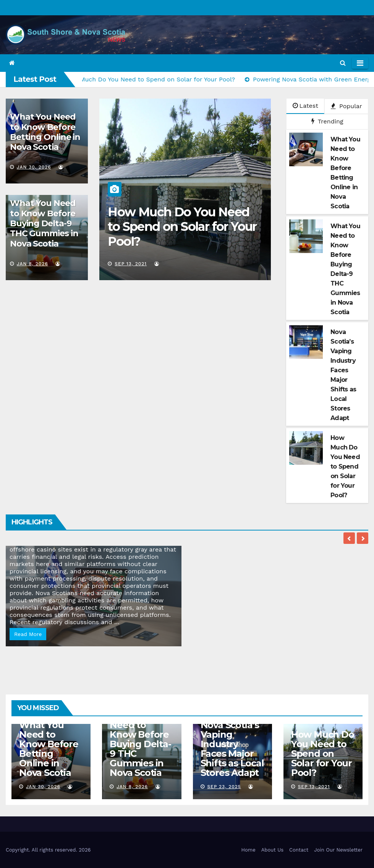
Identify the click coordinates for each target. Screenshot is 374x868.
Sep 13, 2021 (131, 264)
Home (249, 850)
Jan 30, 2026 (34, 167)
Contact (299, 850)
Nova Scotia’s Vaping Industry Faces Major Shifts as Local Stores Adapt (232, 749)
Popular (346, 106)
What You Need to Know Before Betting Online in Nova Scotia (45, 132)
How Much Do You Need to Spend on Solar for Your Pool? (182, 227)
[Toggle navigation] (360, 63)
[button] (343, 63)
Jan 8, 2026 (32, 264)
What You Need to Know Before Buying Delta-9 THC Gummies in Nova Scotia (44, 223)
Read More (28, 634)
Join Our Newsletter (338, 850)
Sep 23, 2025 (224, 787)
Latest (305, 106)
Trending (327, 121)
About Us (272, 850)
